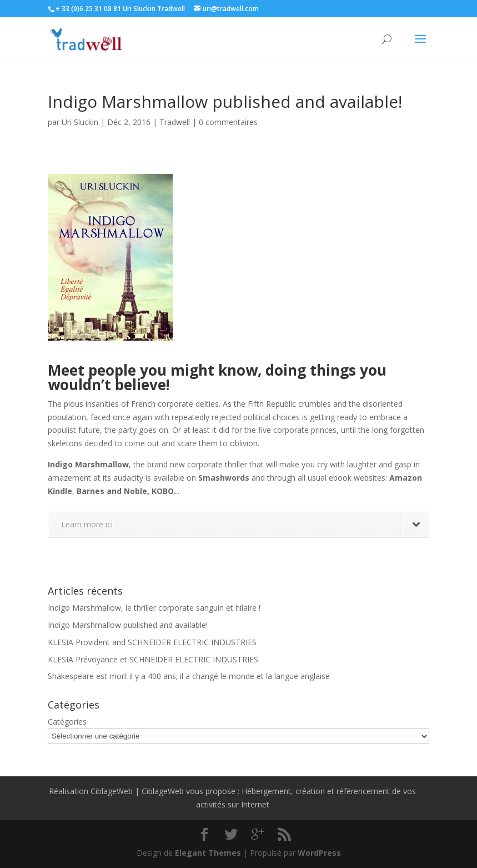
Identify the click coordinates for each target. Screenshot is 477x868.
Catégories (67, 722)
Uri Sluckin (80, 122)
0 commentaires (228, 122)
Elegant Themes (208, 853)
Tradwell (175, 122)
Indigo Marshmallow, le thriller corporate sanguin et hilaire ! (154, 608)
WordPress (319, 853)
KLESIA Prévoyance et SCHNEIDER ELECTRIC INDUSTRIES (153, 659)
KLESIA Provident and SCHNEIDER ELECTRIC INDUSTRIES (152, 642)
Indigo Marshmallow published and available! (128, 625)
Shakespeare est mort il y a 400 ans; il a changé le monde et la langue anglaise (189, 676)
